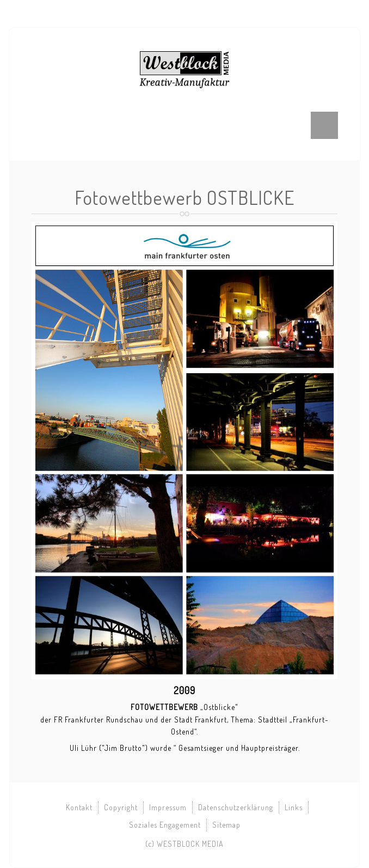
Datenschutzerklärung (236, 807)
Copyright (121, 807)
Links (294, 807)
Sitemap (226, 825)
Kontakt (79, 807)
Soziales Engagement (165, 825)
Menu (324, 125)
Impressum (168, 807)
